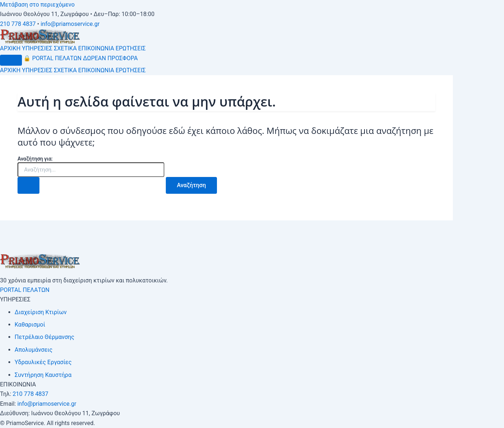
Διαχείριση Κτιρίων (41, 312)
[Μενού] (11, 60)
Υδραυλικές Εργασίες (43, 362)
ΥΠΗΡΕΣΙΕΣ (37, 48)
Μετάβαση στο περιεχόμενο (37, 5)
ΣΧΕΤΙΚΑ (65, 48)
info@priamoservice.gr (70, 24)
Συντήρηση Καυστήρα (43, 375)
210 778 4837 (18, 24)
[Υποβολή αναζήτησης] (28, 185)
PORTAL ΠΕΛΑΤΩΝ (52, 58)
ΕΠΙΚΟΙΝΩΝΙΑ (96, 48)
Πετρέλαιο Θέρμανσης (44, 337)
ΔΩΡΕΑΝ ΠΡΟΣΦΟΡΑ (110, 58)
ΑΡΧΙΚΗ (10, 48)
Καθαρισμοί (30, 325)
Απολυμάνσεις (34, 350)
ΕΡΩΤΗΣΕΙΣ (131, 48)
